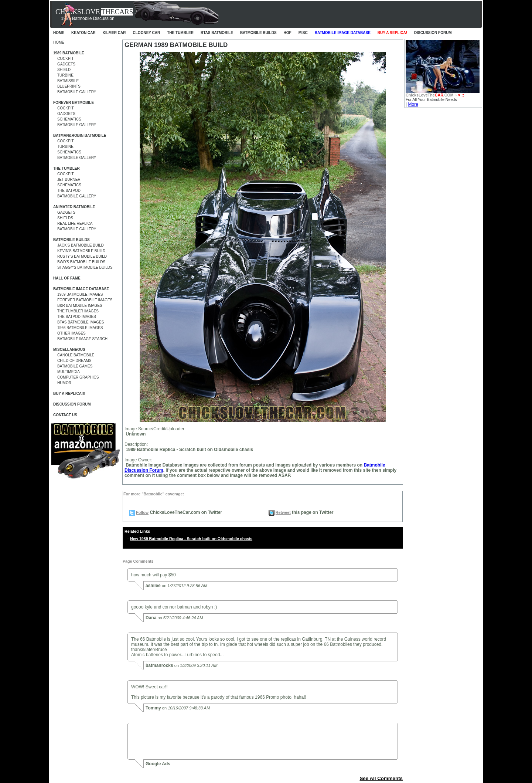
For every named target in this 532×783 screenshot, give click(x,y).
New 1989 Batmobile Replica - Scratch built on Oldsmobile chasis (191, 539)
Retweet (283, 512)
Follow (142, 512)
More (413, 104)
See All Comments (381, 778)
